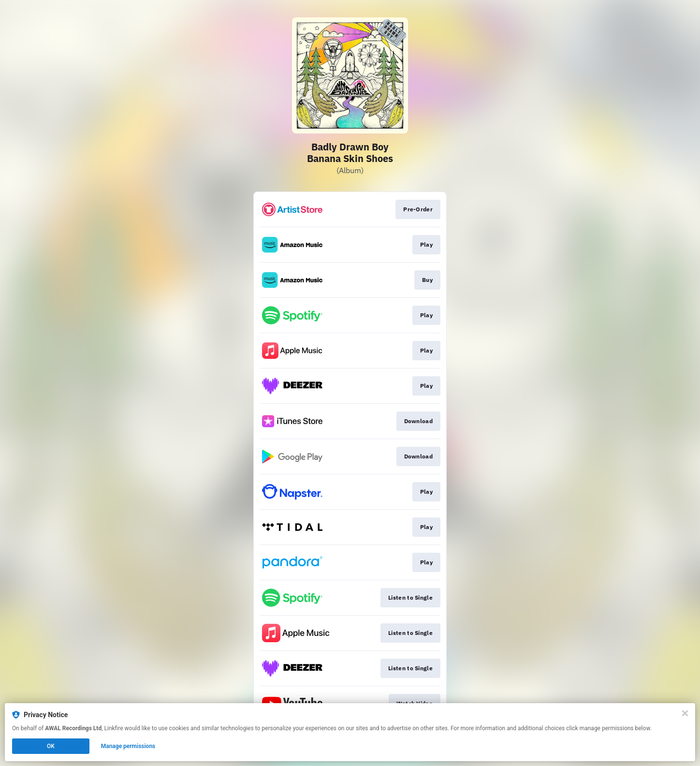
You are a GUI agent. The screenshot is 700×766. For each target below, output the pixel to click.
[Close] (685, 713)
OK (51, 746)
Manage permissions (128, 746)
